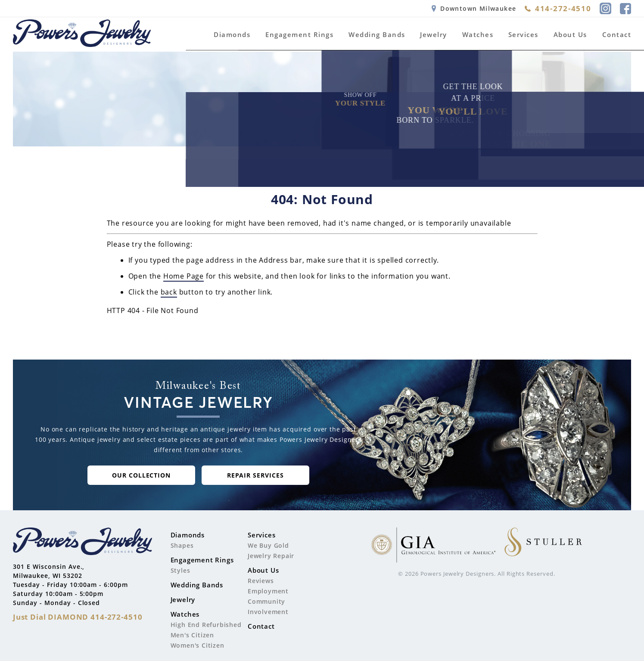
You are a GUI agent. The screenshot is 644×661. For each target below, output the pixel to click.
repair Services (255, 475)
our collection (142, 475)
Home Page (184, 276)
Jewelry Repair (271, 556)
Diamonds (232, 34)
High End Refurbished (206, 625)
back (169, 292)
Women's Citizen (198, 645)
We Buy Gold (268, 545)
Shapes (182, 545)
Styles (180, 570)
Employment (268, 591)
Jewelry (434, 34)
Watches (478, 34)
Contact (617, 34)
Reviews (261, 581)
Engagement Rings (299, 34)
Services (523, 34)
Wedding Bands (377, 34)
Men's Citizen (192, 635)
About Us (570, 34)
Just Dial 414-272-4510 (78, 617)
